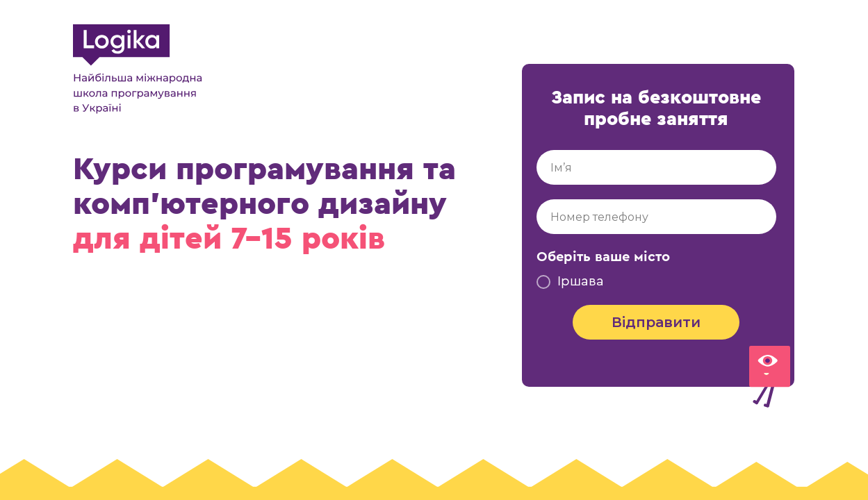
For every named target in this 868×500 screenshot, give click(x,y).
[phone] (656, 217)
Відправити (656, 322)
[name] (656, 167)
